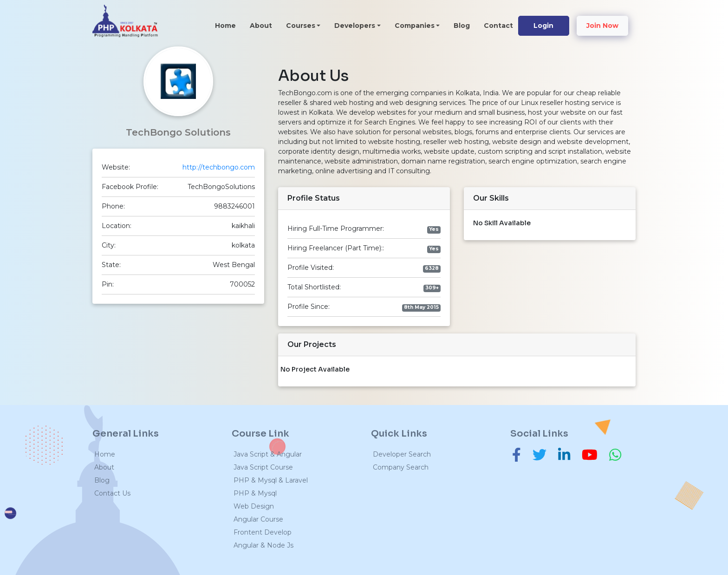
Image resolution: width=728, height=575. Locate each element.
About (261, 26)
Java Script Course (263, 467)
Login (543, 26)
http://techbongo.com (219, 167)
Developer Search (402, 454)
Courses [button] (301, 26)
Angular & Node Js (263, 545)
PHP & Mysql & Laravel (271, 480)
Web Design (254, 506)
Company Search (401, 467)
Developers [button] (355, 26)
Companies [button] (415, 26)
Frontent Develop (263, 532)
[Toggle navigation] (173, 25)
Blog (462, 26)
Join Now (602, 26)
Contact (498, 26)
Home (229, 25)
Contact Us (112, 493)
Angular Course (258, 519)
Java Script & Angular (268, 454)
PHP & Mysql (255, 493)
